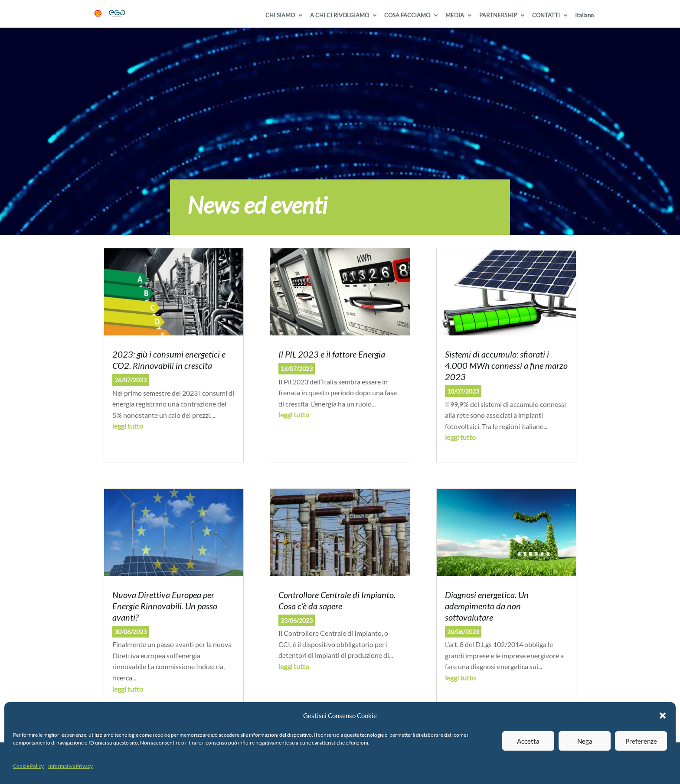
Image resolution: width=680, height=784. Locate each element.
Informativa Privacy (70, 766)
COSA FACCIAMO (407, 15)
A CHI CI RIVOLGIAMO (340, 15)
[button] (663, 716)
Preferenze (641, 741)
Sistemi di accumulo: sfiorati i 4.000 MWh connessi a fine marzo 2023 (506, 365)
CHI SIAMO (280, 15)
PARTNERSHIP (498, 15)
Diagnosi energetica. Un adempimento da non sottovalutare (487, 606)
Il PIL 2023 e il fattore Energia (332, 354)
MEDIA (455, 15)
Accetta (528, 741)
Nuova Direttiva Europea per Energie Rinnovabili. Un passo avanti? (165, 606)
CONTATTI (546, 15)
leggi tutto (128, 426)
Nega (585, 741)
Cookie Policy (28, 766)
